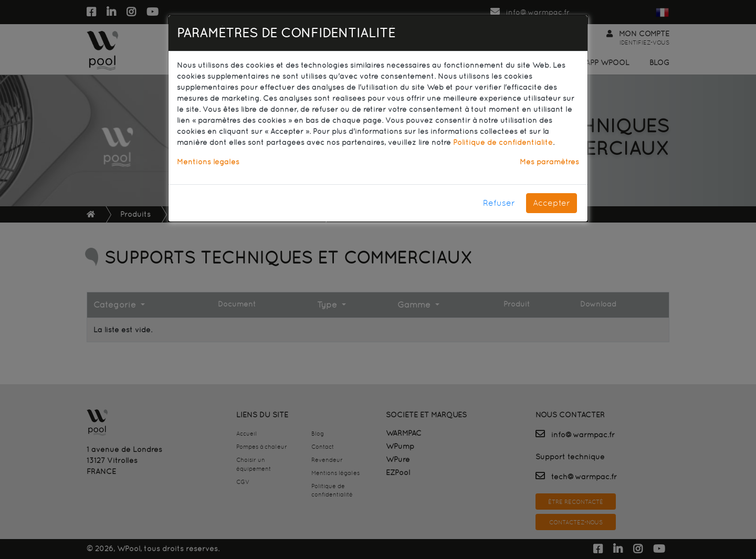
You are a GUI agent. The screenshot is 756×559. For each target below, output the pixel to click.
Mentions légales (208, 162)
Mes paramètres (549, 162)
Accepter (552, 203)
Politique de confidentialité (503, 142)
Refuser (499, 203)
